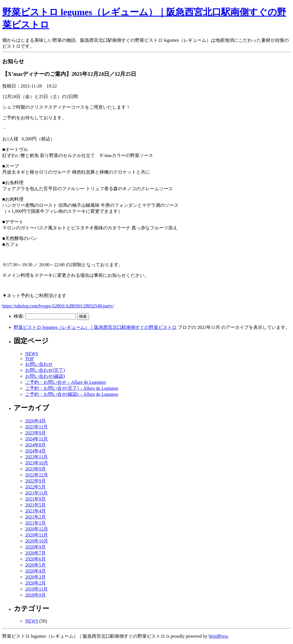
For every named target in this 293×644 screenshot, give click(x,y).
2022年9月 (35, 481)
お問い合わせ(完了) (45, 370)
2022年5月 (35, 487)
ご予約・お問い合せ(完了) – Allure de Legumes (72, 388)
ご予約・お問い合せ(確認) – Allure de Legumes (72, 394)
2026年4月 (35, 421)
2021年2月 (35, 517)
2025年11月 (36, 427)
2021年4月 (35, 511)
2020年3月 (35, 577)
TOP (29, 359)
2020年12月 (37, 529)
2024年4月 (35, 451)
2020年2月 (35, 583)
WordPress (218, 636)
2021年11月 (36, 493)
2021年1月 (35, 523)
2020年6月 (35, 559)
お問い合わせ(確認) (45, 376)
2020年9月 (35, 547)
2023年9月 (35, 469)
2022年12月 (37, 475)
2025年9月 (35, 433)
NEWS (32, 354)
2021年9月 (35, 499)
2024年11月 (36, 439)
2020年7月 (35, 553)
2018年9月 (35, 595)
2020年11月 (36, 535)
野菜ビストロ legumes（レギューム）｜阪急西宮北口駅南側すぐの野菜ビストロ (95, 327)
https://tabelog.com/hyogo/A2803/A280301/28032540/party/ (58, 306)
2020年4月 (35, 571)
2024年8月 (35, 445)
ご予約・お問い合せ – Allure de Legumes (66, 382)
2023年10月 (37, 463)
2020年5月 (35, 565)
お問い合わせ (39, 364)
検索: (19, 316)
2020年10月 (37, 541)
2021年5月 (35, 505)
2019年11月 (36, 589)
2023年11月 (36, 457)
